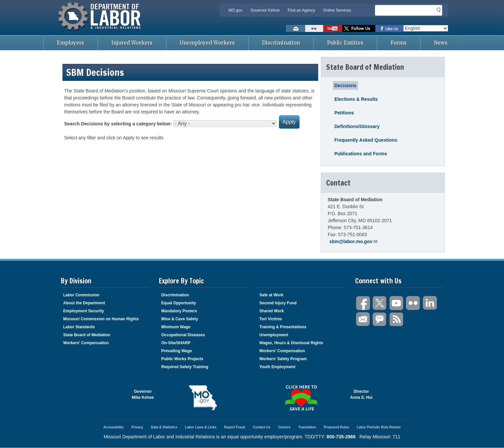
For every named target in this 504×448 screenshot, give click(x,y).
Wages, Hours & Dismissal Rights (291, 343)
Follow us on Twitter (359, 28)
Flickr (413, 303)
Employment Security (84, 311)
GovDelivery (380, 319)
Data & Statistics (164, 427)
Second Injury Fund (278, 303)
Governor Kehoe (265, 10)
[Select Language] (426, 28)
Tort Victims (271, 319)
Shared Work (272, 311)
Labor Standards (79, 327)
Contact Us (261, 427)
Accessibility (114, 427)
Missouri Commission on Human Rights (101, 319)
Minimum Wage (176, 327)
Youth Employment (277, 367)
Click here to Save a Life (301, 398)
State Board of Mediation (87, 335)
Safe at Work (271, 295)
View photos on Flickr (314, 28)
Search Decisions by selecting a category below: (118, 124)
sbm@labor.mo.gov (354, 241)
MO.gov (235, 10)
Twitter (380, 303)
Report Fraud (235, 427)
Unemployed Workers (207, 43)
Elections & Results (356, 99)
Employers (70, 43)
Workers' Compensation (86, 343)
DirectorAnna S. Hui (361, 394)
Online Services (337, 10)
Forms (399, 43)
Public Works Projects (182, 359)
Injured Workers (132, 43)
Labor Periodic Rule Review (379, 427)
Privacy (137, 427)
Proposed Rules (336, 427)
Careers (284, 427)
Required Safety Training (185, 367)
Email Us (359, 315)
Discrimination (281, 43)
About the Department (84, 303)
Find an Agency (301, 10)
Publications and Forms (361, 154)
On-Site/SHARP (176, 343)
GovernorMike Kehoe (143, 394)
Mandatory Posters (179, 311)
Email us (296, 28)
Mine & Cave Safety (180, 319)
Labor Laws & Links (201, 427)
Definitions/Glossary (357, 126)
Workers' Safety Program (283, 359)
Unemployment (274, 335)
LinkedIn (430, 303)
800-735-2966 (341, 437)
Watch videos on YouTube (333, 28)
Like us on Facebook (389, 28)
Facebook (363, 303)
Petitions (344, 113)
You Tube (397, 303)
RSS (397, 319)
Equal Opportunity (179, 303)
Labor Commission (81, 295)
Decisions (345, 85)
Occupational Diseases (183, 335)
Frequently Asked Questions (366, 140)
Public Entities (345, 43)
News (441, 43)
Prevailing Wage (177, 351)
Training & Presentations (283, 327)
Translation (307, 427)
